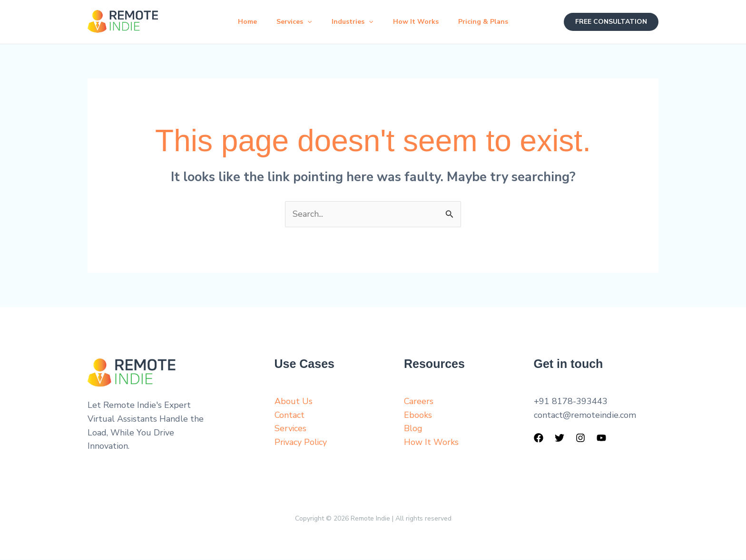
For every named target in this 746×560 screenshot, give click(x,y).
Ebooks (418, 415)
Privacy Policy (301, 443)
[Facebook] (539, 438)
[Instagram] (580, 438)
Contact (290, 415)
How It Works (419, 22)
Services (291, 22)
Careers (419, 402)
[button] (304, 22)
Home (241, 22)
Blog (413, 429)
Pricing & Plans (489, 22)
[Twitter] (559, 438)
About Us (294, 402)
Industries (352, 22)
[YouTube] (601, 438)
